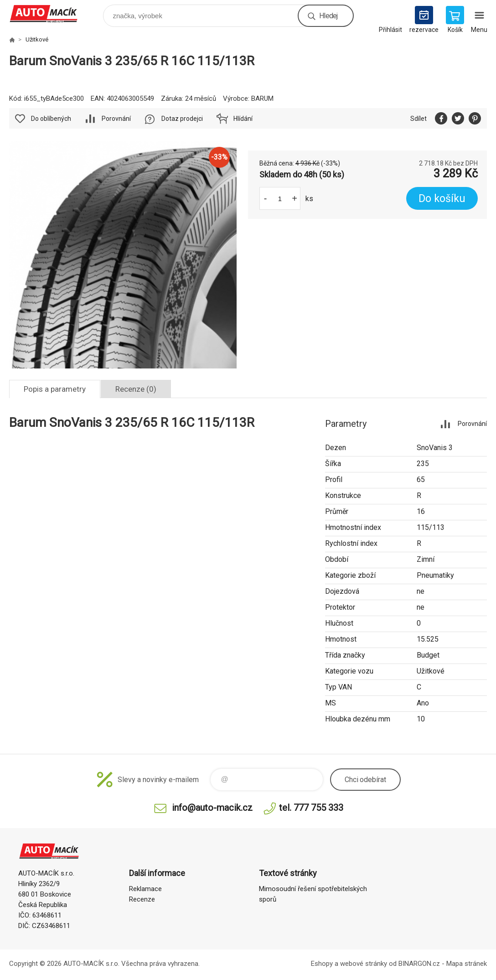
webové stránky (364, 964)
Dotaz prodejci (182, 119)
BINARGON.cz (419, 964)
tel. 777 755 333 (311, 808)
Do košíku (442, 199)
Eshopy (322, 964)
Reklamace (145, 889)
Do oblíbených (51, 119)
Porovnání (116, 119)
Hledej (328, 16)
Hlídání (243, 119)
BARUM (262, 99)
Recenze (142, 899)
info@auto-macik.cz (212, 808)
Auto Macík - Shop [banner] (49, 13)
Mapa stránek (467, 964)
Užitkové (37, 39)
